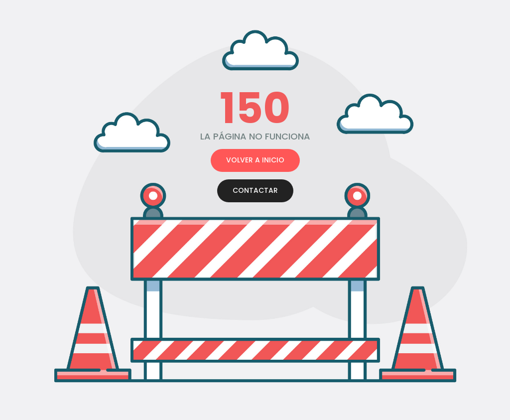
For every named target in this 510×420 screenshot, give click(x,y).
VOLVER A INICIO (255, 160)
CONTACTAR (255, 190)
